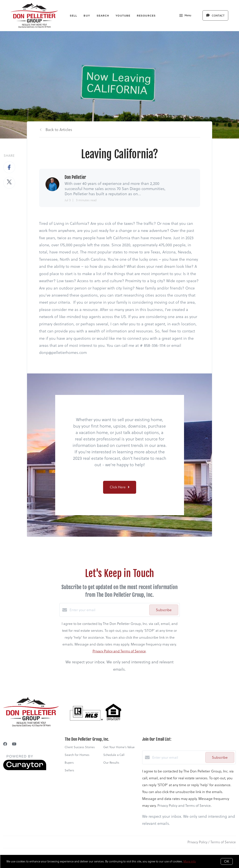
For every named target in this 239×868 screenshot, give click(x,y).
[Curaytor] (25, 769)
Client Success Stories (80, 747)
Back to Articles (59, 130)
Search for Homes (77, 755)
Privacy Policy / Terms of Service (212, 842)
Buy (87, 16)
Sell (73, 16)
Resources (146, 16)
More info (190, 861)
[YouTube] (14, 744)
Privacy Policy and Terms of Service (119, 651)
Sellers (69, 770)
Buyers (69, 763)
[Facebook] (5, 744)
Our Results (111, 763)
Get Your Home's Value (119, 747)
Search (103, 16)
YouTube (123, 16)
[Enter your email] (108, 610)
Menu (185, 16)
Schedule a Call (114, 755)
